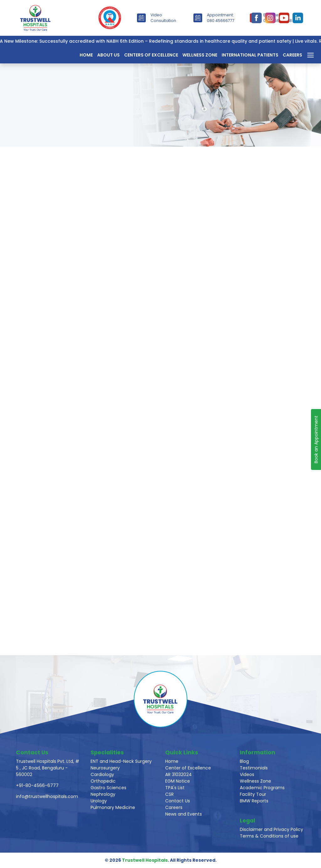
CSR (169, 794)
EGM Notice (178, 781)
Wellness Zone (200, 55)
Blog (244, 761)
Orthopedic (103, 781)
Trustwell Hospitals (145, 860)
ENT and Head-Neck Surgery (121, 761)
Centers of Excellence (151, 55)
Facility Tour (253, 794)
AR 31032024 (179, 774)
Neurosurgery (105, 768)
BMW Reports (254, 801)
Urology (99, 801)
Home (86, 55)
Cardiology (102, 774)
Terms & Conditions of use (269, 836)
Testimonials (254, 768)
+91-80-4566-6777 (37, 785)
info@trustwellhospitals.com (47, 796)
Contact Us (178, 801)
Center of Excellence (188, 768)
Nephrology (103, 794)
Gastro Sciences (108, 788)
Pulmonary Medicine (113, 807)
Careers (292, 55)
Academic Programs (262, 788)
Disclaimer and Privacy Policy (271, 829)
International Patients (250, 55)
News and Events (184, 814)
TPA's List (175, 788)
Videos (247, 774)
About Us (108, 55)
